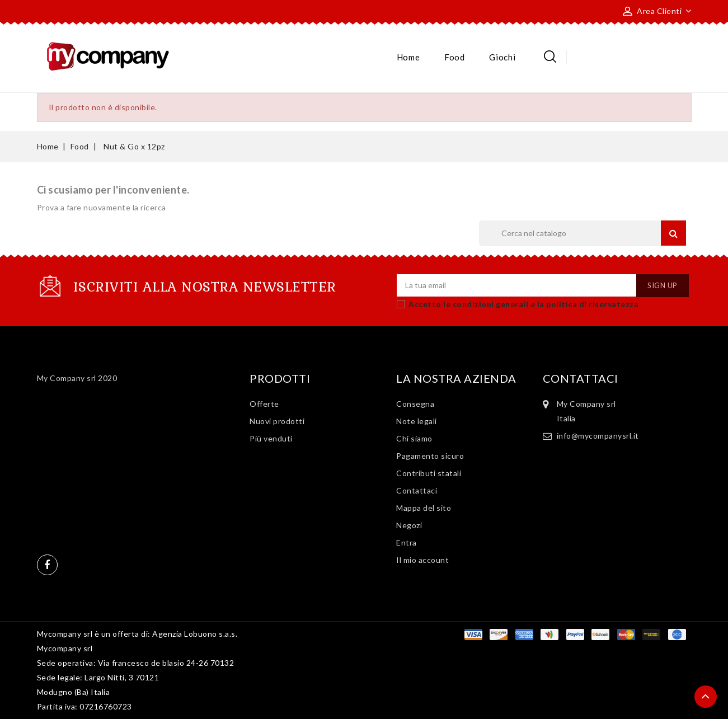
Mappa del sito (424, 508)
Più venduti (271, 438)
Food (455, 57)
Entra (407, 542)
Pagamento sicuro (430, 456)
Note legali (417, 421)
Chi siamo (414, 438)
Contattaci (417, 490)
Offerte (264, 404)
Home (408, 57)
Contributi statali (429, 473)
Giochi (502, 57)
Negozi (409, 525)
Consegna (415, 404)
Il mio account (422, 560)
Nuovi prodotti (277, 421)
